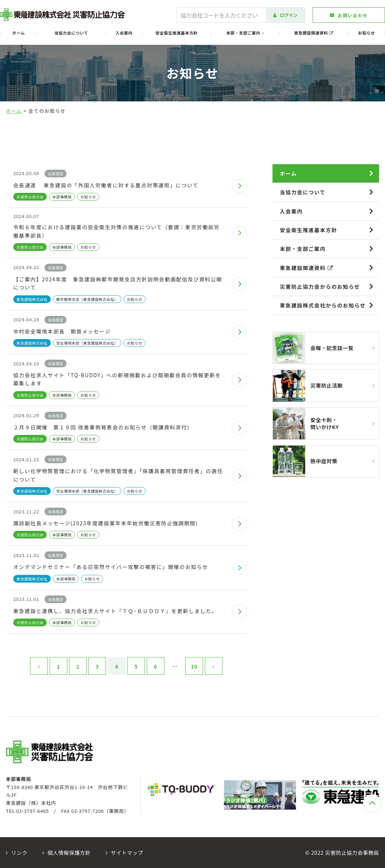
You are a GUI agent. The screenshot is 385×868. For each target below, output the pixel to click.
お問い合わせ (349, 15)
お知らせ (367, 33)
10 (194, 666)
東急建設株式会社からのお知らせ (323, 305)
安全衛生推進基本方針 (177, 33)
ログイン (285, 15)
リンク (17, 853)
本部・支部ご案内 (245, 33)
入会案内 (124, 33)
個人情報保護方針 (67, 853)
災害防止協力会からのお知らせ (320, 287)
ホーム (18, 33)
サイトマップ (124, 853)
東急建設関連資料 (314, 33)
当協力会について (71, 33)
